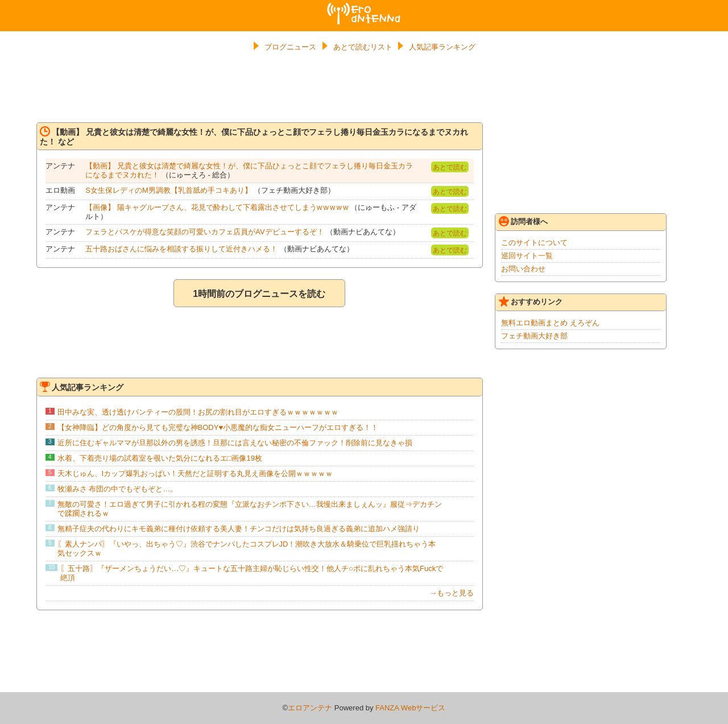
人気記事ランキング (442, 47)
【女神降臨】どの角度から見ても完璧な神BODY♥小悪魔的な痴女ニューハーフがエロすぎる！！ (218, 427)
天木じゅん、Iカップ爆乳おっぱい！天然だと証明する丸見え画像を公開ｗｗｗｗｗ (195, 473)
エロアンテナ (364, 7)
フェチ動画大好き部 (534, 336)
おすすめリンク (531, 301)
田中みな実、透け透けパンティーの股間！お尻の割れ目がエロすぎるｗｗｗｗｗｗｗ (198, 412)
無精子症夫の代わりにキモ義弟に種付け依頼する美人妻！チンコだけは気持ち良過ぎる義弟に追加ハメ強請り (239, 529)
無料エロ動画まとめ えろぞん (550, 323)
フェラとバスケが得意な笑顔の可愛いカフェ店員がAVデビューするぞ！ (204, 232)
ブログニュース (290, 47)
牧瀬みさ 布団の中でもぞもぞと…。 (118, 489)
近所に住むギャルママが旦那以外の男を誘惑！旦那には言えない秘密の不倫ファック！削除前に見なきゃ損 (235, 443)
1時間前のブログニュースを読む (259, 294)
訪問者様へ (523, 221)
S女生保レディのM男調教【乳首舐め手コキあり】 (169, 190)
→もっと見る (452, 593)
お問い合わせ (523, 269)
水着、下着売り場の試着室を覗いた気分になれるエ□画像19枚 (160, 458)
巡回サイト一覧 (527, 256)
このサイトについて (534, 243)
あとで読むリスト (363, 47)
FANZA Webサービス (410, 708)
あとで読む (450, 167)
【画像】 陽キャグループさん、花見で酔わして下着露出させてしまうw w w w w (217, 207)
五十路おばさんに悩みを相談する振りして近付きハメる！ (181, 249)
